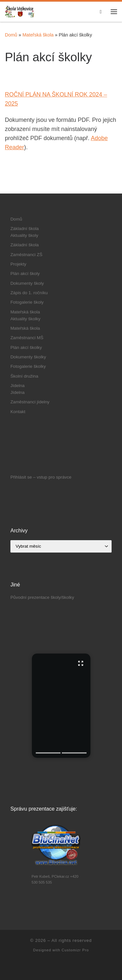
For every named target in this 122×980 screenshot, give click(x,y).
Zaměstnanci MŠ (27, 338)
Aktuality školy (24, 235)
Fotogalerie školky (28, 366)
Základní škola (25, 229)
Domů (11, 35)
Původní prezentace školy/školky (42, 597)
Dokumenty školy (27, 283)
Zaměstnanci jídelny (30, 402)
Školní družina (24, 376)
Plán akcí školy (25, 274)
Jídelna (18, 386)
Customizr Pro (75, 950)
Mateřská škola (38, 35)
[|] (20, 11)
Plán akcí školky (26, 347)
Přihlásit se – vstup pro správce (41, 477)
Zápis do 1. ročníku (29, 293)
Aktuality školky (25, 319)
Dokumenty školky (28, 357)
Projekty (18, 264)
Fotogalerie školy (27, 302)
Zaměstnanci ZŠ (26, 255)
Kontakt (18, 412)
